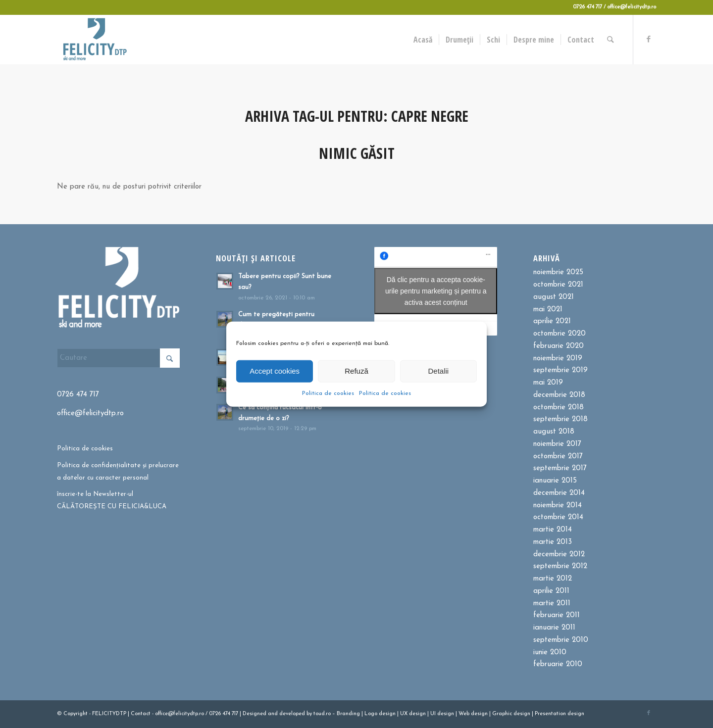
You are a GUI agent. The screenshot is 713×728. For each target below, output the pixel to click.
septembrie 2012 (560, 566)
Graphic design (511, 714)
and (273, 714)
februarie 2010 (558, 664)
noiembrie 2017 (557, 444)
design (387, 714)
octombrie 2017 (558, 457)
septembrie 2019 (560, 370)
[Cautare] (611, 40)
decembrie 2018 (559, 395)
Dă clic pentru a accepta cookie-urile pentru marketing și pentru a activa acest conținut (436, 291)
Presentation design (560, 714)
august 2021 (554, 297)
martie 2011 (552, 604)
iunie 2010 (550, 653)
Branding (348, 714)
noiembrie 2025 (558, 272)
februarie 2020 (559, 346)
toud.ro (322, 714)
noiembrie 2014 (558, 506)
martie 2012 (553, 579)
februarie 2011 (557, 615)
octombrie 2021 (558, 285)
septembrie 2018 (560, 419)
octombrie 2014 (558, 517)
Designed (255, 714)
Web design (473, 714)
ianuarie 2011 (554, 628)
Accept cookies (275, 371)
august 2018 (554, 432)
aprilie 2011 (551, 591)
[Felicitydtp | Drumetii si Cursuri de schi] (95, 40)
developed (292, 714)
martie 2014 (553, 530)
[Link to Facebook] (649, 39)
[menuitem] (424, 40)
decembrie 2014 (559, 493)
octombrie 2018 (559, 408)
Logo (371, 714)
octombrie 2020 (560, 334)
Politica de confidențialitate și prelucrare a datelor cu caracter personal (118, 472)
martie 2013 (553, 542)
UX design (413, 714)
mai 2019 (548, 383)
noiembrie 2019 (558, 359)
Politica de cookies (328, 393)
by (309, 714)
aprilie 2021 (552, 321)
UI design (442, 714)
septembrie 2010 (561, 640)
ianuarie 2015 (555, 481)
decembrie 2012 (559, 555)
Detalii (438, 371)
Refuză (356, 371)
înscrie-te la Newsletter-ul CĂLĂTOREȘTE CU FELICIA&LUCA (112, 500)
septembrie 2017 (560, 468)
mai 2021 (548, 310)
